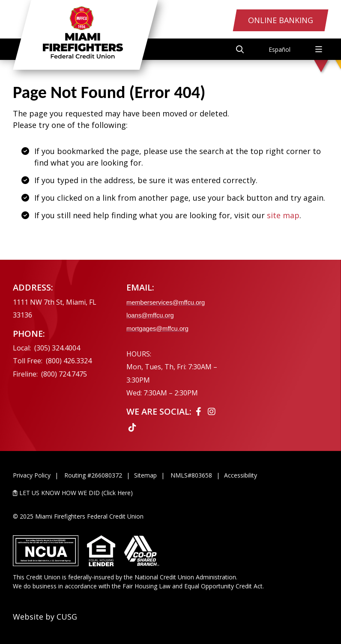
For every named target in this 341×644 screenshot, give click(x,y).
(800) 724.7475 (64, 374)
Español (280, 49)
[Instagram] (212, 411)
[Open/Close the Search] (240, 49)
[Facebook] (200, 411)
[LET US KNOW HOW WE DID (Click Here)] (170, 493)
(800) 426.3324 (69, 361)
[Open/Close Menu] (319, 49)
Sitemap (145, 475)
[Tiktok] (132, 427)
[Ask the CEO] (291, 355)
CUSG (67, 617)
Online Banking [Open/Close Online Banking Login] (281, 20)
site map (283, 215)
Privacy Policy (32, 475)
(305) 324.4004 (57, 348)
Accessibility (241, 475)
